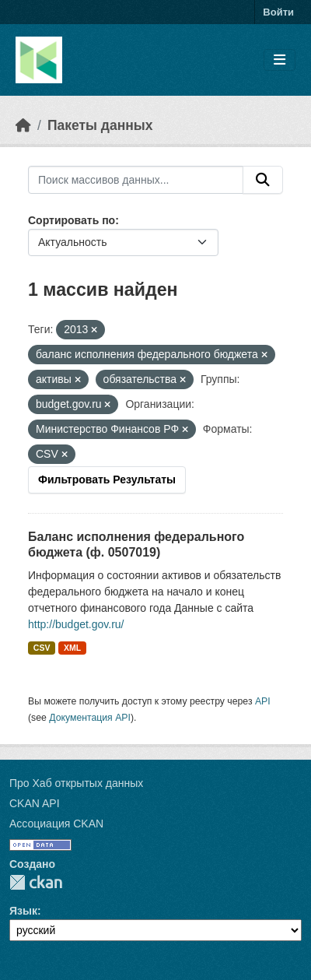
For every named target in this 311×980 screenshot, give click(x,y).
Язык (23, 911)
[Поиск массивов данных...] (136, 180)
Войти (278, 12)
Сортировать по (72, 220)
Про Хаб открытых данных (76, 783)
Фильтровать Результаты (107, 479)
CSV (42, 648)
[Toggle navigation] (280, 60)
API (263, 701)
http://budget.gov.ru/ (76, 624)
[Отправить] (263, 180)
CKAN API (35, 803)
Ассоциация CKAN (56, 824)
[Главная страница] (23, 125)
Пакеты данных (100, 125)
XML (72, 648)
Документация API (90, 718)
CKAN (36, 882)
